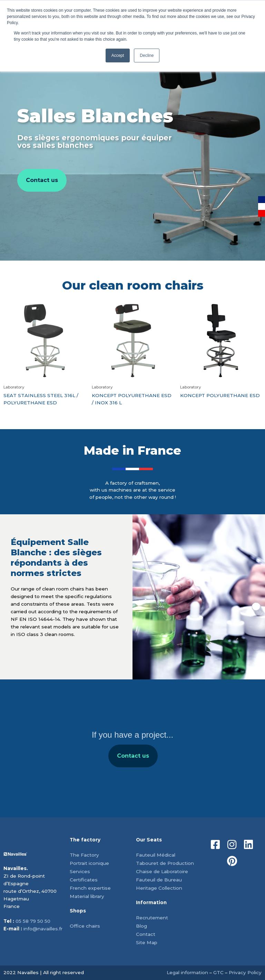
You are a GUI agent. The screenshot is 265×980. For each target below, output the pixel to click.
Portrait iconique (89, 863)
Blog (141, 926)
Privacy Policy (245, 972)
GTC (218, 972)
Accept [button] (118, 55)
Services (80, 871)
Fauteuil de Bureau (159, 880)
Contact (146, 934)
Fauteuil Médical (156, 855)
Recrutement (152, 918)
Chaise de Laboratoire (162, 871)
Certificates (84, 880)
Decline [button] (147, 55)
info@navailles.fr (43, 929)
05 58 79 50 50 (33, 921)
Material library (87, 896)
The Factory (84, 855)
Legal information (187, 972)
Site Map (147, 942)
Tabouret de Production (165, 863)
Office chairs (85, 926)
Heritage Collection (159, 888)
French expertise (90, 888)
